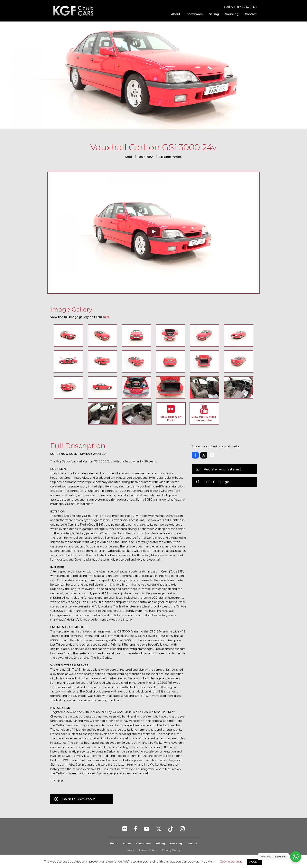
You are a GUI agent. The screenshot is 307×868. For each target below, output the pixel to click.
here (106, 317)
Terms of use (148, 850)
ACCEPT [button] (255, 862)
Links (130, 850)
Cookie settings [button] (231, 861)
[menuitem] (176, 14)
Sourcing (232, 14)
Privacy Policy (171, 850)
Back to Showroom (79, 799)
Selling (214, 14)
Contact (251, 14)
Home (114, 843)
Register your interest (223, 469)
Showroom (195, 14)
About (176, 14)
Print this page (217, 482)
